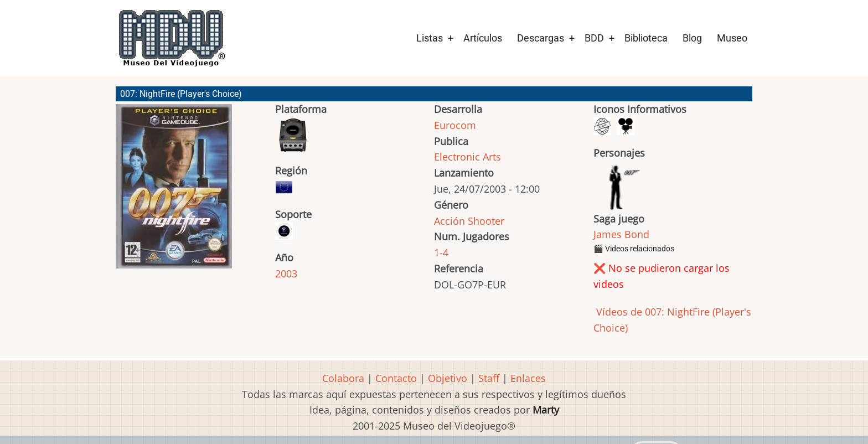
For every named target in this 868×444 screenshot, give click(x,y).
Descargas (541, 38)
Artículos (483, 38)
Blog (692, 38)
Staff (489, 378)
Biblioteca (646, 38)
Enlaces (528, 378)
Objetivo (448, 378)
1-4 (441, 252)
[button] (174, 191)
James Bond (621, 234)
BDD (594, 38)
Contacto (396, 378)
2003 (286, 273)
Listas (430, 38)
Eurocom (455, 125)
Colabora (343, 378)
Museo (732, 38)
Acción (449, 221)
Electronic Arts (467, 157)
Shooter (486, 221)
